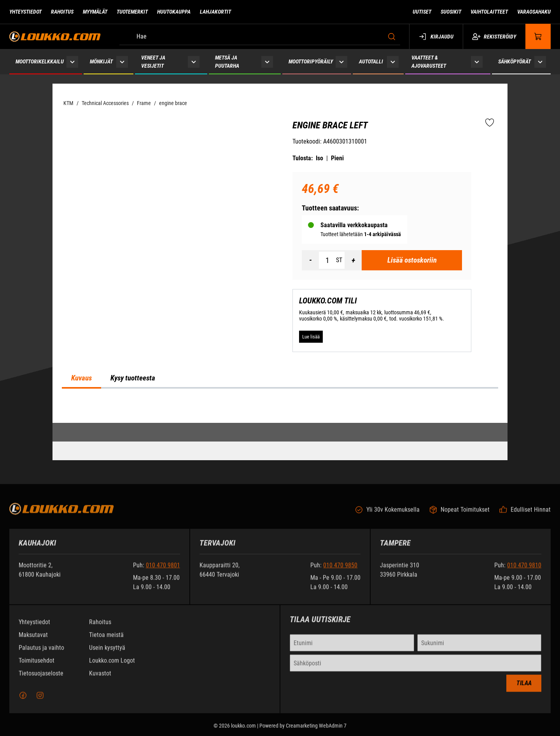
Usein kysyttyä (107, 653)
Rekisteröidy (494, 37)
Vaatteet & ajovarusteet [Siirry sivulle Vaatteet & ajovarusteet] (429, 62)
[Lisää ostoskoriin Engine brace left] (412, 260)
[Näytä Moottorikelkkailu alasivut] (72, 62)
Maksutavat (33, 640)
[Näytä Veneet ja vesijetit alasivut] (194, 62)
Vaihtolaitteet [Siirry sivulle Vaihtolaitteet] (489, 12)
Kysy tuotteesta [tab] (133, 378)
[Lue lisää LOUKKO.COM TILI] (311, 337)
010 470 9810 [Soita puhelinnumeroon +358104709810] (524, 570)
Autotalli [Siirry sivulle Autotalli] (371, 61)
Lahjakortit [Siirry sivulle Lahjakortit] (215, 12)
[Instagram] (40, 700)
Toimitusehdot (37, 665)
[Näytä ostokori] (538, 36)
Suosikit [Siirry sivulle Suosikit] (451, 12)
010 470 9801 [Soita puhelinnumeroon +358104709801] (163, 570)
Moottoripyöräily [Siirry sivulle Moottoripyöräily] (311, 61)
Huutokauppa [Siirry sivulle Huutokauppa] (174, 12)
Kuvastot (100, 678)
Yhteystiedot (34, 627)
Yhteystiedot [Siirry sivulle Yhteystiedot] (25, 12)
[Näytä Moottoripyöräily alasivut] (341, 62)
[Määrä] (327, 260)
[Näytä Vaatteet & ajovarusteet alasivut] (477, 62)
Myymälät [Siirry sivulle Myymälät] (95, 12)
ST (339, 260)
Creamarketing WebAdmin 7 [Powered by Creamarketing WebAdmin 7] (316, 731)
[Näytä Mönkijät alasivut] (122, 62)
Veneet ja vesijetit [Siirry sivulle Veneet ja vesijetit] (153, 62)
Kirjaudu (436, 37)
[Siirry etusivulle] (55, 36)
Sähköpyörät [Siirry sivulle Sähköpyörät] (514, 61)
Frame (144, 103)
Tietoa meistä (106, 640)
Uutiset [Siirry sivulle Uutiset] (422, 12)
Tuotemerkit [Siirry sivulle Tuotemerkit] (132, 12)
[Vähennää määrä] (310, 260)
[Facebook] (23, 700)
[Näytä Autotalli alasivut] (393, 62)
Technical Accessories (105, 103)
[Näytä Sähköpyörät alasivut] (540, 62)
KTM (68, 103)
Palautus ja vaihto (41, 653)
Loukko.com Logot (112, 665)
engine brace (173, 103)
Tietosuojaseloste (41, 678)
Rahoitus (100, 627)
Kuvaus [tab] (81, 378)
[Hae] (260, 37)
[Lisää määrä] (353, 260)
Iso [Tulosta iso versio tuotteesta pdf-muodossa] (319, 158)
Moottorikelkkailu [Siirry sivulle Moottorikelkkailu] (40, 61)
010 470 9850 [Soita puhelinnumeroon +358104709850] (340, 570)
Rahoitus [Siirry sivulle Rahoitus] (62, 12)
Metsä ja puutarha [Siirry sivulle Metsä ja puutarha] (227, 62)
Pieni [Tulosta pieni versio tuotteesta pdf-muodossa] (337, 158)
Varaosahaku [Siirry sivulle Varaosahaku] (534, 12)
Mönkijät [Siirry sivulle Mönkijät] (101, 61)
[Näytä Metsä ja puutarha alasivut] (267, 62)
